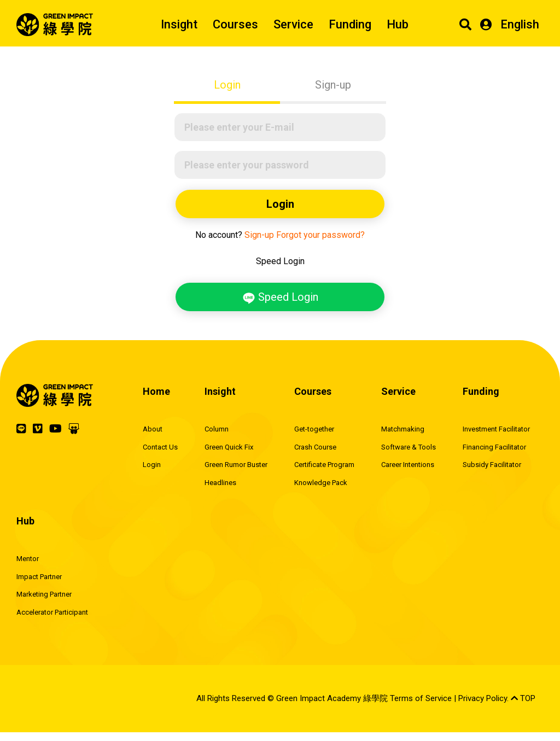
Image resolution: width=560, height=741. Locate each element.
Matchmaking (403, 429)
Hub (398, 24)
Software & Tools (409, 447)
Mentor (28, 559)
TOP (523, 698)
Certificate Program (324, 465)
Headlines (220, 483)
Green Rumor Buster (236, 465)
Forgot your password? (320, 235)
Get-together (314, 429)
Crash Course (315, 447)
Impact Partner (39, 577)
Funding (350, 24)
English (520, 24)
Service (293, 24)
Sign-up (333, 85)
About (153, 429)
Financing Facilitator (494, 447)
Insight (179, 24)
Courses (235, 24)
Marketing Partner (44, 594)
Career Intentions (408, 465)
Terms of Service (421, 698)
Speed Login (280, 297)
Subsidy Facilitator (492, 465)
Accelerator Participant (52, 612)
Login (227, 85)
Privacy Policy (483, 698)
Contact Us (160, 447)
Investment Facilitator (496, 429)
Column (217, 429)
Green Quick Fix (229, 447)
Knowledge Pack (321, 483)
